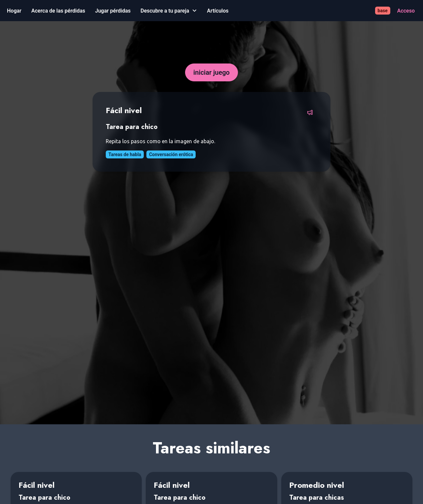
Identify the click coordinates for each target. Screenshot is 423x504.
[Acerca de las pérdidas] (58, 11)
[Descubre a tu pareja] (169, 11)
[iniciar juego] (211, 72)
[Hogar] (14, 11)
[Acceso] (406, 11)
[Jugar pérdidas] (113, 11)
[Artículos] (218, 11)
